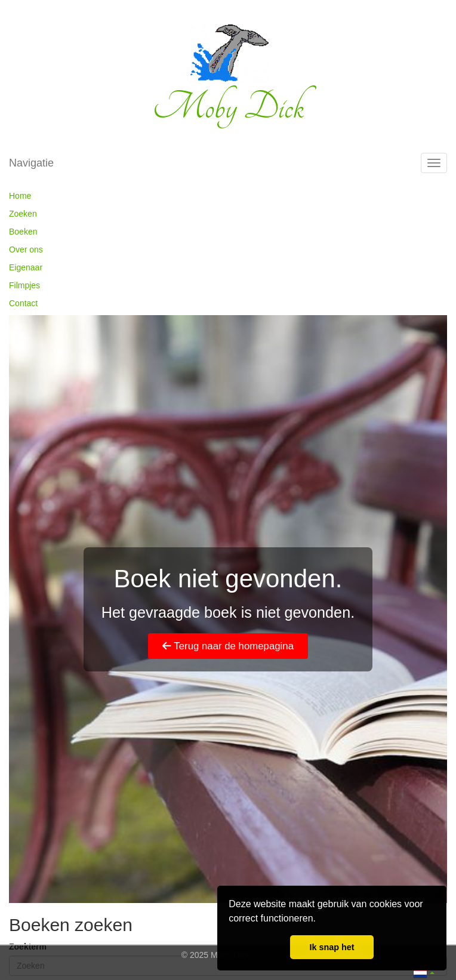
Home (20, 196)
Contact (23, 303)
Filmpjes (24, 285)
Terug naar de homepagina (228, 646)
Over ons (26, 249)
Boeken (23, 232)
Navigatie (31, 163)
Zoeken (23, 214)
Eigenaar (26, 267)
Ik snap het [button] (332, 947)
